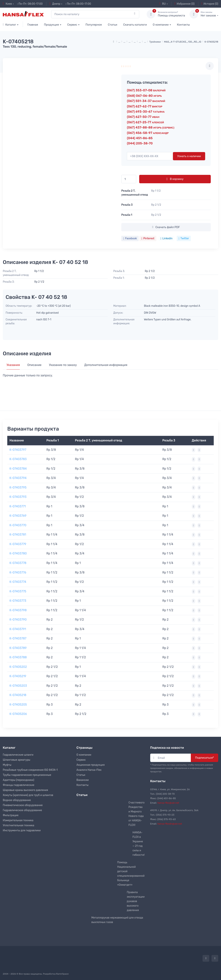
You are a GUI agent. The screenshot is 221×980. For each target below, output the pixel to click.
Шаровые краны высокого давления (25, 790)
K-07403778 (18, 563)
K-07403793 (18, 497)
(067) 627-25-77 (145, 122)
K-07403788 (18, 657)
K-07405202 (18, 667)
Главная (33, 25)
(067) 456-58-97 (148, 133)
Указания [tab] (13, 365)
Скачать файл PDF (166, 227)
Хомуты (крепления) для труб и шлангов (28, 795)
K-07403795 (18, 487)
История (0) (210, 4)
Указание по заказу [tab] (63, 365)
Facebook (130, 238)
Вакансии (83, 780)
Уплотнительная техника (19, 825)
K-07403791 (18, 629)
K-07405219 (18, 676)
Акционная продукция (90, 765)
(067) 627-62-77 (145, 106)
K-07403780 (18, 553)
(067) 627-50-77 (143, 117)
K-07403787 (18, 638)
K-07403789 (18, 648)
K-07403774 (18, 582)
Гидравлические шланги (18, 755)
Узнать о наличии (189, 156)
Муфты (7, 765)
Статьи (113, 25)
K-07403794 (18, 478)
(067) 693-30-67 (146, 112)
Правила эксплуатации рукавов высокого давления (136, 901)
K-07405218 (18, 695)
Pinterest (148, 238)
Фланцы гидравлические (19, 785)
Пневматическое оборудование (23, 805)
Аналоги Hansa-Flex (89, 770)
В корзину (175, 179)
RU (162, 4)
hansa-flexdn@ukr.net (170, 824)
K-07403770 (18, 525)
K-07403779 (18, 544)
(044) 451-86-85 (140, 138)
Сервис (72, 25)
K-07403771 (18, 506)
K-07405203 (18, 686)
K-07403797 (18, 450)
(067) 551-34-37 (146, 101)
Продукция (51, 25)
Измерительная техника (18, 820)
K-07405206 (18, 714)
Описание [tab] (34, 365)
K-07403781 (18, 535)
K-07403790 (18, 620)
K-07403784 (18, 469)
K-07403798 (18, 610)
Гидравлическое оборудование (22, 810)
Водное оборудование (17, 800)
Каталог (9, 25)
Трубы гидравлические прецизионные (27, 775)
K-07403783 (18, 459)
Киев (7, 4)
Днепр (55, 4)
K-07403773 (18, 601)
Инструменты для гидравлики (22, 830)
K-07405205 (18, 705)
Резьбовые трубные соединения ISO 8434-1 (30, 770)
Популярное (94, 25)
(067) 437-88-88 (151, 127)
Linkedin (166, 238)
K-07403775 (18, 591)
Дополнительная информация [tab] (106, 365)
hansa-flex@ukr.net (168, 803)
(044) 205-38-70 (140, 143)
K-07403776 (18, 572)
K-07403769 (18, 516)
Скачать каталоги (135, 25)
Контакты (183, 25)
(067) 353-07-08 (146, 90)
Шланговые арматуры (16, 760)
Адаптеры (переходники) (18, 780)
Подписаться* (205, 758)
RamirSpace (62, 974)
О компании (161, 25)
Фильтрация (11, 815)
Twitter (184, 238)
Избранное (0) (184, 4)
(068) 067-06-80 (144, 96)
